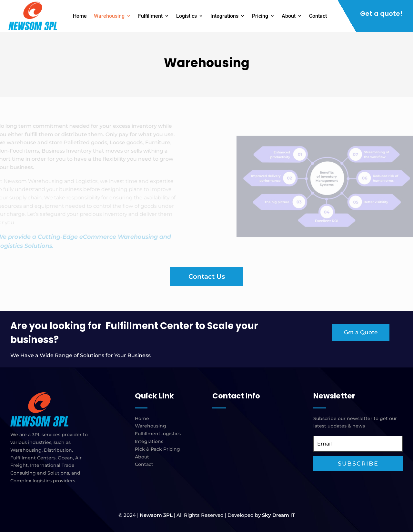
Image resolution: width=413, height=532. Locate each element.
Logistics (186, 16)
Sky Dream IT (278, 515)
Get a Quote (361, 332)
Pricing (260, 16)
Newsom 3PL (156, 515)
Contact (318, 16)
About (289, 16)
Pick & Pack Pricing (157, 449)
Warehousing (109, 16)
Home (80, 16)
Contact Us (207, 276)
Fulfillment (150, 16)
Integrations (224, 16)
